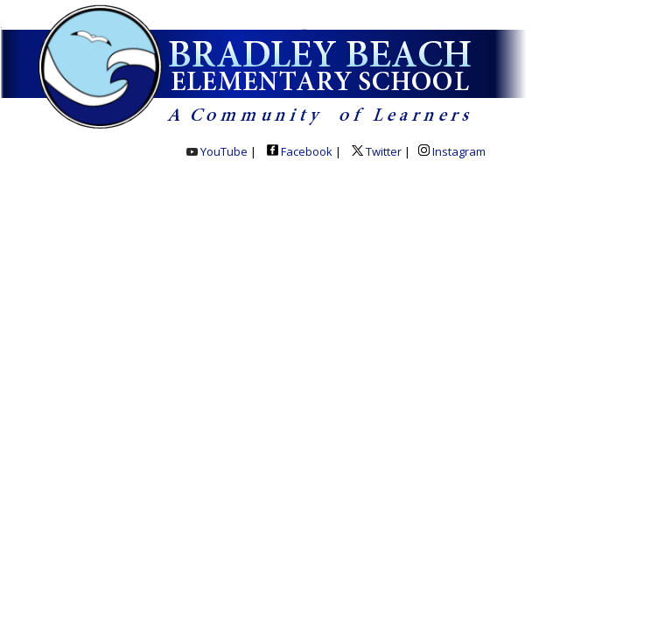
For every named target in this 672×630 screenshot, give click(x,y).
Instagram (452, 151)
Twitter (375, 151)
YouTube (217, 151)
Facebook (300, 151)
